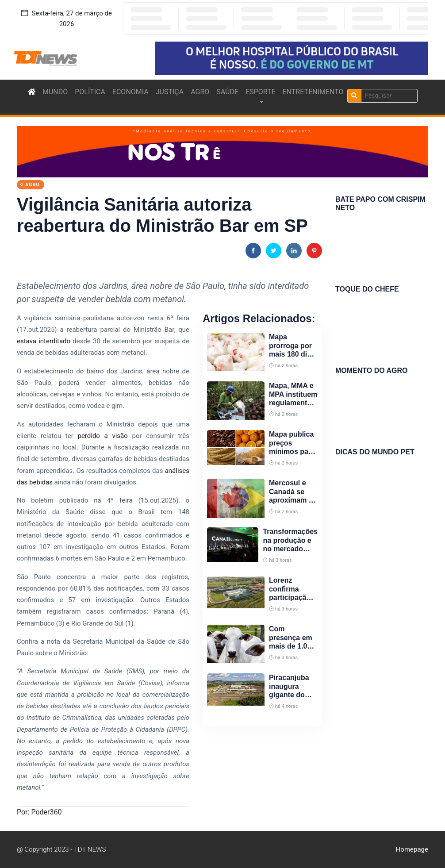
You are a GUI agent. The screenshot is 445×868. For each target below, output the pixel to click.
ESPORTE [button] (261, 92)
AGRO (200, 92)
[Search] (389, 96)
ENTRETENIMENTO (313, 92)
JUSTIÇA (170, 92)
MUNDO (55, 92)
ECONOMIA (130, 92)
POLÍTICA (90, 92)
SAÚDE (227, 92)
